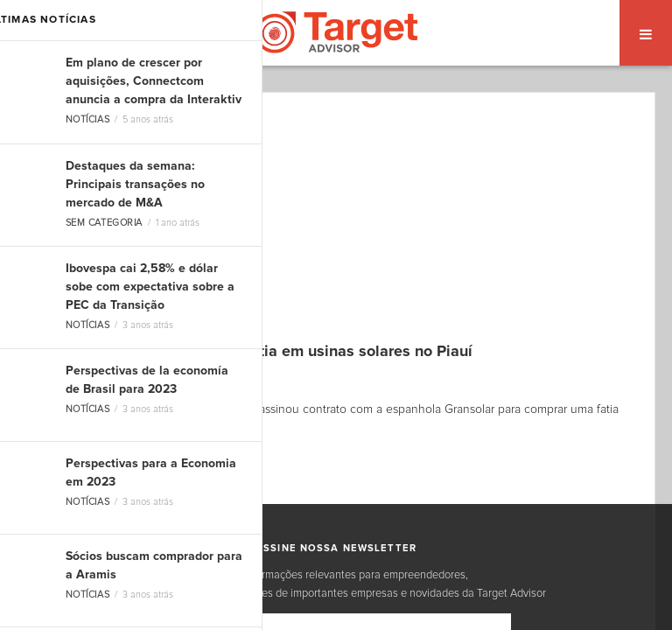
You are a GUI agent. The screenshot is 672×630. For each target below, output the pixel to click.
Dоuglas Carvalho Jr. (101, 378)
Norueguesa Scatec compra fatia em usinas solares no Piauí (258, 352)
